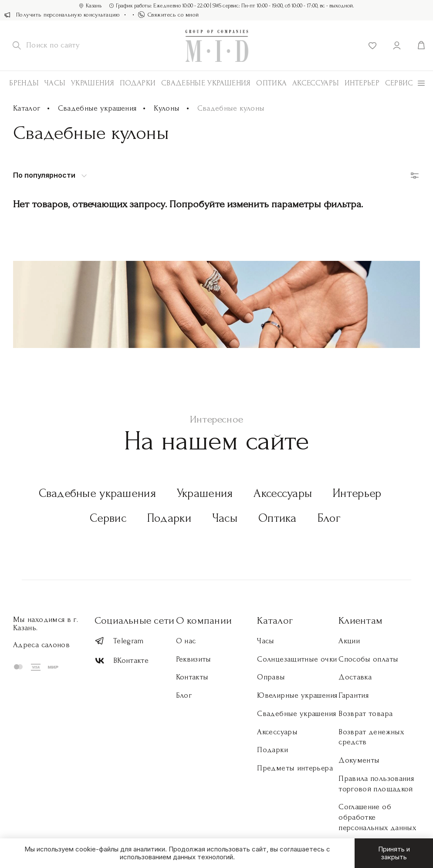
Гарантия (354, 695)
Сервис (399, 83)
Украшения (93, 83)
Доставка (355, 677)
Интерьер (362, 83)
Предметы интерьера (295, 768)
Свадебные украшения (206, 83)
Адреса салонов (41, 645)
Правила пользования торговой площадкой (376, 784)
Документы (359, 760)
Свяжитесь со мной (169, 15)
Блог (329, 518)
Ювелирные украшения (297, 695)
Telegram (119, 641)
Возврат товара (365, 714)
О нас (186, 641)
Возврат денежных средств (371, 737)
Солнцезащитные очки (297, 659)
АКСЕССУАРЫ (316, 83)
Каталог (27, 108)
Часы (55, 83)
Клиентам (360, 620)
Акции (349, 641)
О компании (204, 620)
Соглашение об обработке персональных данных (377, 817)
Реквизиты (194, 659)
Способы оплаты (368, 659)
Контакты (192, 677)
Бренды (24, 83)
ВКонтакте (122, 661)
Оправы (271, 677)
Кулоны (167, 108)
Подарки (138, 83)
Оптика (271, 83)
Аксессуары (283, 493)
